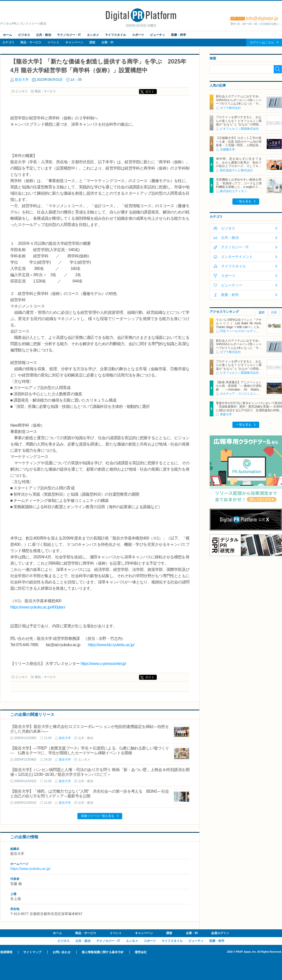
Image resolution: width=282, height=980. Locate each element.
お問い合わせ (62, 952)
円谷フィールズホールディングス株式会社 (248, 331)
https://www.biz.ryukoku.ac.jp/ (111, 645)
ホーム (8, 35)
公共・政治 (44, 35)
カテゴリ (8, 42)
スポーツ (138, 35)
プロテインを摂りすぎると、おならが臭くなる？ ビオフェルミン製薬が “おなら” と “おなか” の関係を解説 (239, 123)
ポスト (150, 92)
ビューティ (158, 35)
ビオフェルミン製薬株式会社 (239, 129)
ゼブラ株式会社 (230, 108)
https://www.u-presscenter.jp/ (103, 664)
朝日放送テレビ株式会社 (236, 170)
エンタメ (93, 35)
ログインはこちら (262, 42)
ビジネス (24, 35)
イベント (53, 42)
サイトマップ (32, 952)
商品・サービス (31, 42)
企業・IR (107, 42)
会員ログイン (220, 933)
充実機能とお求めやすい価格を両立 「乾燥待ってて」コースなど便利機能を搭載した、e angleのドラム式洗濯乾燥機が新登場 (239, 185)
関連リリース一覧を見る (98, 816)
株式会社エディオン (233, 191)
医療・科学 (179, 35)
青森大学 (226, 414)
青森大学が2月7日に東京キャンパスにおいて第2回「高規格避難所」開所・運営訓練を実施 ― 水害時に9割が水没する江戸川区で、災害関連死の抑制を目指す (249, 408)
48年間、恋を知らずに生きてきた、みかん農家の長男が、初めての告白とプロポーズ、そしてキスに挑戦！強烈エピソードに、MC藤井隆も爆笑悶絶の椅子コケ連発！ (239, 166)
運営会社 (141, 952)
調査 (92, 42)
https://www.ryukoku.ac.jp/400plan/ (38, 607)
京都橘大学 (227, 149)
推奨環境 (6, 952)
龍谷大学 (22, 80)
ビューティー (232, 285)
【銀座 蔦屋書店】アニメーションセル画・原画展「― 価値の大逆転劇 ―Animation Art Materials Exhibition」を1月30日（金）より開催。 (239, 390)
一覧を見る (244, 201)
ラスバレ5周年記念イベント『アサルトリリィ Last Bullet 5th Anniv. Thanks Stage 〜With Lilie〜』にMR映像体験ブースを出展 (239, 325)
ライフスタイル (115, 35)
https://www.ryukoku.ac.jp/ (30, 869)
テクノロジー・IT (69, 35)
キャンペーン (74, 42)
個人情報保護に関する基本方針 (103, 952)
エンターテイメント (237, 257)
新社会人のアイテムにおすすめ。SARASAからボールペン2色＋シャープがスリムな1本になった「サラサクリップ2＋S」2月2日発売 (239, 102)
